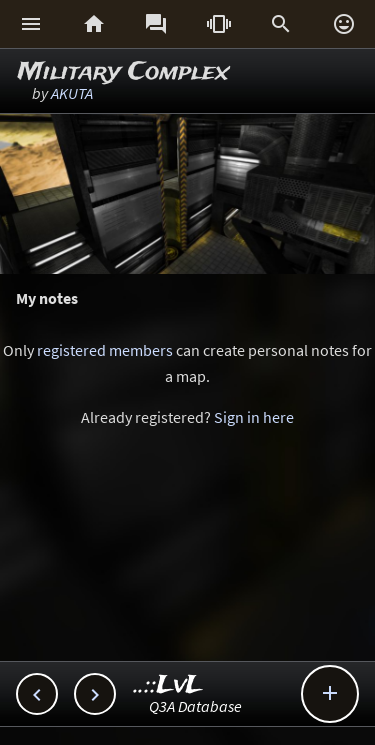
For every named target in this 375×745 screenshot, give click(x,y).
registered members (105, 350)
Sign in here (254, 417)
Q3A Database (195, 706)
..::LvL (168, 685)
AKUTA (72, 93)
